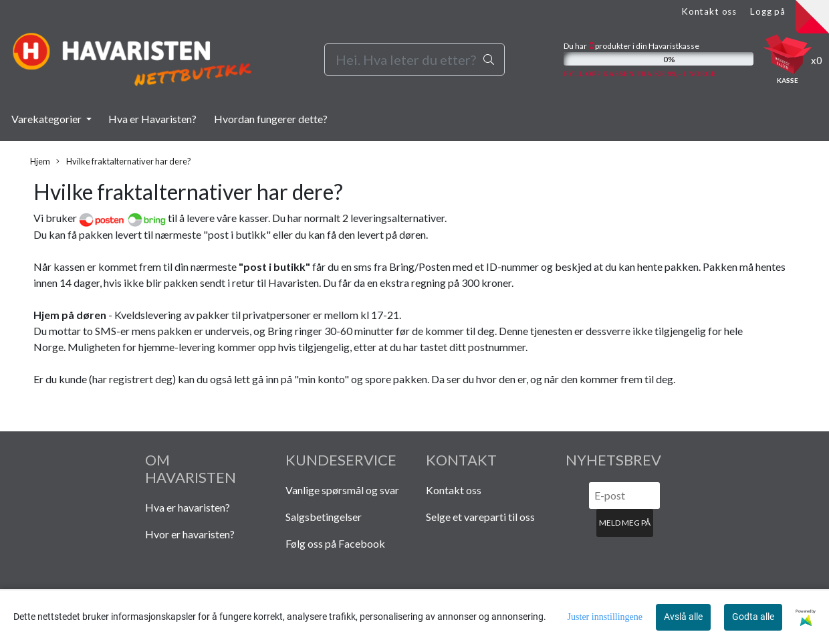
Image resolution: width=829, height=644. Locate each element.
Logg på (768, 11)
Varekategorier (47, 119)
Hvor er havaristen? (190, 534)
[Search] (415, 60)
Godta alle (753, 617)
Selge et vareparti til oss (480, 517)
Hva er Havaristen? (152, 119)
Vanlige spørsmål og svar (342, 490)
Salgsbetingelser (324, 517)
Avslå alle (683, 617)
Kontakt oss (709, 11)
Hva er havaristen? (188, 507)
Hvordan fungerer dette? (271, 119)
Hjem (40, 161)
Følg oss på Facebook (335, 543)
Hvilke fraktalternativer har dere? (124, 162)
